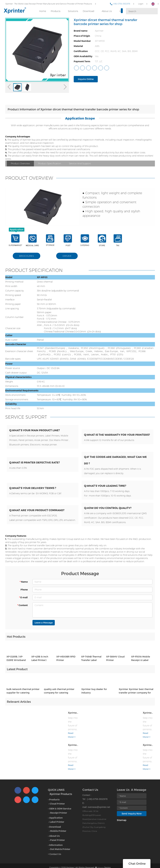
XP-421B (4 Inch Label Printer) (40, 664)
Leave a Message (44, 626)
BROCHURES (27, 256)
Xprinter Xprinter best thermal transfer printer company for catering (136, 697)
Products (56, 10)
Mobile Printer (58, 825)
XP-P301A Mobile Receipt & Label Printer (141, 664)
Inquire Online (86, 79)
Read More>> (45, 738)
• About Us (54, 830)
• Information (55, 839)
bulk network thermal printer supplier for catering (23, 697)
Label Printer (57, 816)
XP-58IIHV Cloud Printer (115, 664)
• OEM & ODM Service (60, 802)
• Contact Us (55, 848)
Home (43, 10)
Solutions (73, 10)
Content (22, 609)
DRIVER (67, 256)
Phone (24, 593)
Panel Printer (57, 834)
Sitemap (122, 814)
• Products (54, 793)
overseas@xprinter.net (99, 801)
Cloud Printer (57, 797)
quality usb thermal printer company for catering (59, 697)
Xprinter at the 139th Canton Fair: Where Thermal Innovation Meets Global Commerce (59, 718)
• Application (55, 811)
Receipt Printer (59, 807)
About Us (107, 10)
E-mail (23, 601)
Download (89, 10)
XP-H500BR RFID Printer (66, 664)
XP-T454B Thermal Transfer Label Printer (91, 664)
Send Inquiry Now (132, 807)
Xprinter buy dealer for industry (94, 697)
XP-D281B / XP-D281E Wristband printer (16, 664)
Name (24, 585)
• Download (54, 821)
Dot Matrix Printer (60, 843)
